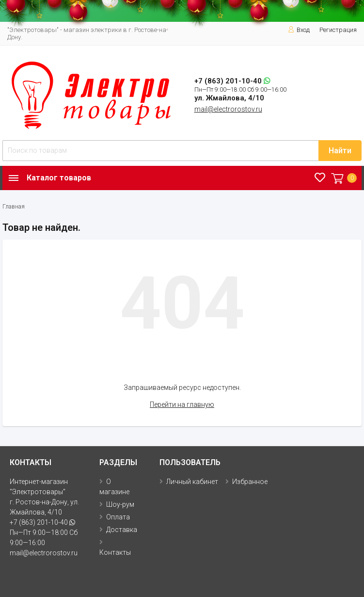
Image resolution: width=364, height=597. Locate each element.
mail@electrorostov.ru (228, 109)
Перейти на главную (182, 404)
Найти (340, 151)
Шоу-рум (120, 504)
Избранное (250, 482)
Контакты (115, 552)
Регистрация (338, 30)
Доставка (122, 530)
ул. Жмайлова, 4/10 (229, 98)
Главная (14, 207)
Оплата (118, 517)
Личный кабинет (192, 482)
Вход (299, 30)
